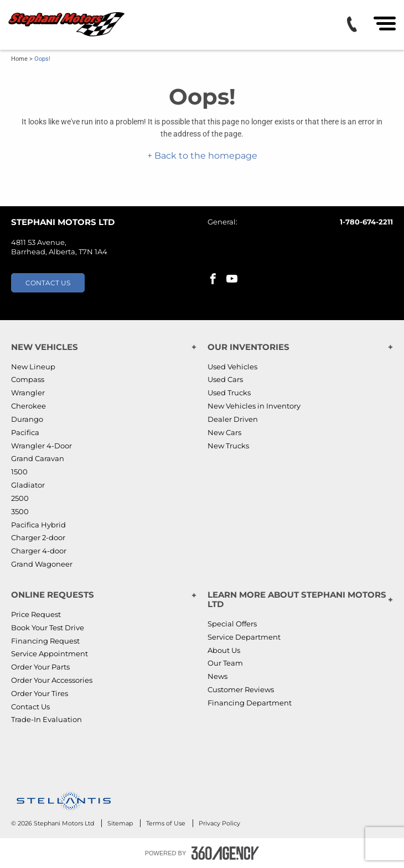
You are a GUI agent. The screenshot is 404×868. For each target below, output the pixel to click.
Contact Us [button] (48, 283)
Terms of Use (167, 823)
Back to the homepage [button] (205, 156)
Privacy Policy (219, 823)
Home (19, 59)
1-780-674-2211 (366, 222)
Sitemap (121, 823)
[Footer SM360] (225, 853)
